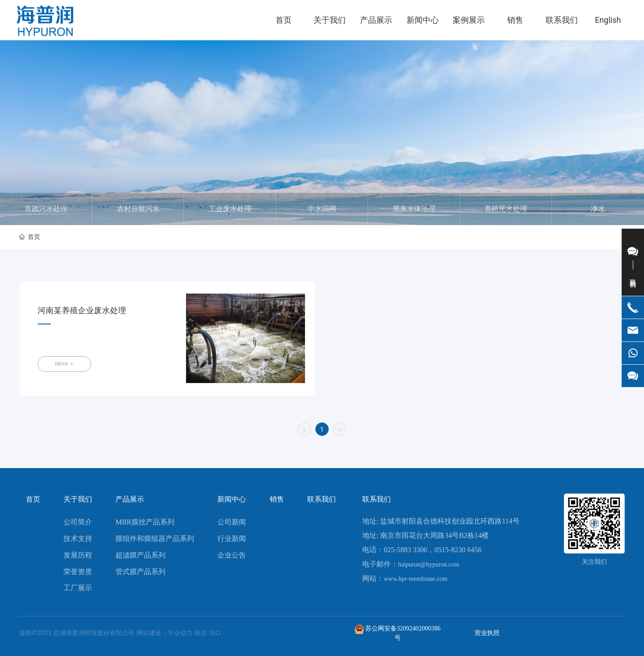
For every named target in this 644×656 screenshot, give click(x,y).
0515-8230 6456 (458, 550)
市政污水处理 (46, 209)
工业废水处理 (230, 209)
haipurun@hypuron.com (429, 564)
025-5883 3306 (405, 550)
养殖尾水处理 (506, 209)
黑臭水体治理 (414, 209)
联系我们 (377, 499)
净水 (598, 209)
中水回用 (322, 209)
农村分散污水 (138, 209)
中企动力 (180, 633)
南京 (201, 633)
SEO (215, 633)
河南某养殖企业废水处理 (82, 311)
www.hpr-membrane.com (416, 579)
